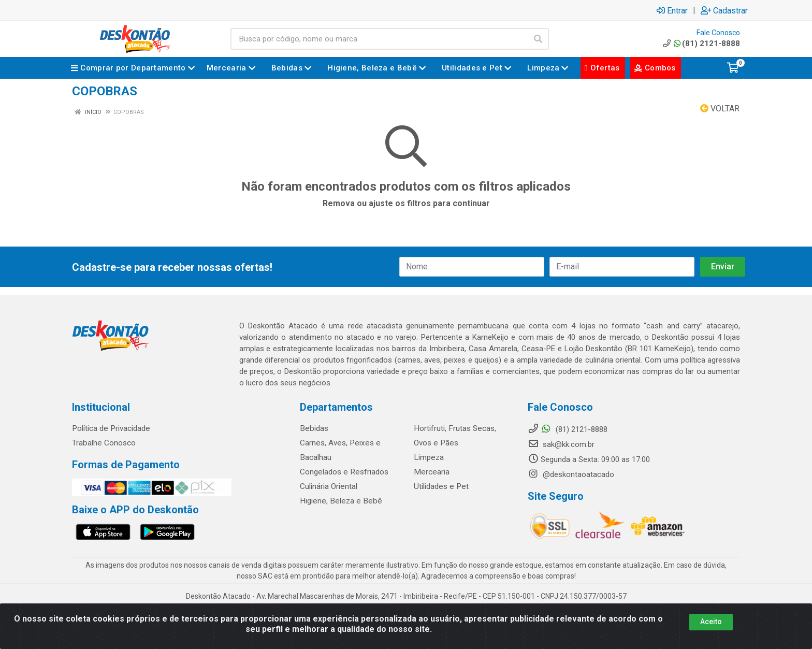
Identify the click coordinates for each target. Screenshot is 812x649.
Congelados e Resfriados (343, 472)
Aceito (711, 622)
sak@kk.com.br (561, 444)
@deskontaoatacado (571, 474)
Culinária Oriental (328, 486)
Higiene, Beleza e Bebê (338, 501)
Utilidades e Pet (440, 486)
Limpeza (428, 457)
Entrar (672, 10)
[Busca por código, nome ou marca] (379, 39)
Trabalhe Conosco (103, 443)
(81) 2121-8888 (700, 44)
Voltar (720, 109)
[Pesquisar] (538, 39)
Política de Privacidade (110, 428)
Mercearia (431, 472)
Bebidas (313, 428)
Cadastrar (724, 10)
